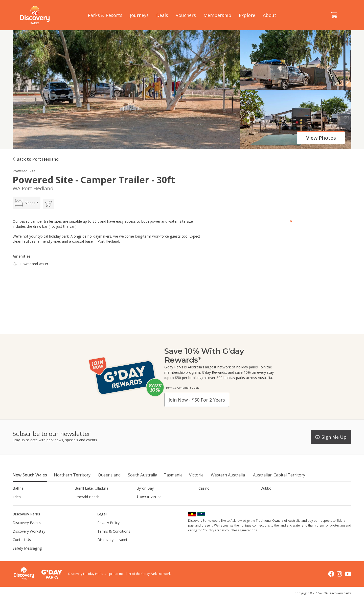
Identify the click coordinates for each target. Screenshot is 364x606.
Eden (17, 497)
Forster (142, 497)
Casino (204, 488)
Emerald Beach (87, 497)
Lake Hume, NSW (151, 505)
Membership (217, 15)
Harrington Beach (275, 497)
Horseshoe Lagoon (28, 505)
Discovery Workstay (29, 540)
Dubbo (266, 488)
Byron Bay (145, 488)
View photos (321, 138)
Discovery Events (27, 531)
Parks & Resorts (105, 15)
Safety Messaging (27, 557)
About (270, 15)
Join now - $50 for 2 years (197, 400)
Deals (162, 15)
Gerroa (204, 497)
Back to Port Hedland (38, 159)
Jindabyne (82, 505)
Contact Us (22, 548)
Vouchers (186, 15)
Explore (247, 15)
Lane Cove (207, 505)
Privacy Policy (108, 531)
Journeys (139, 15)
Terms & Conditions (114, 540)
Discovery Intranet (112, 548)
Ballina (18, 488)
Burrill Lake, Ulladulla (92, 488)
